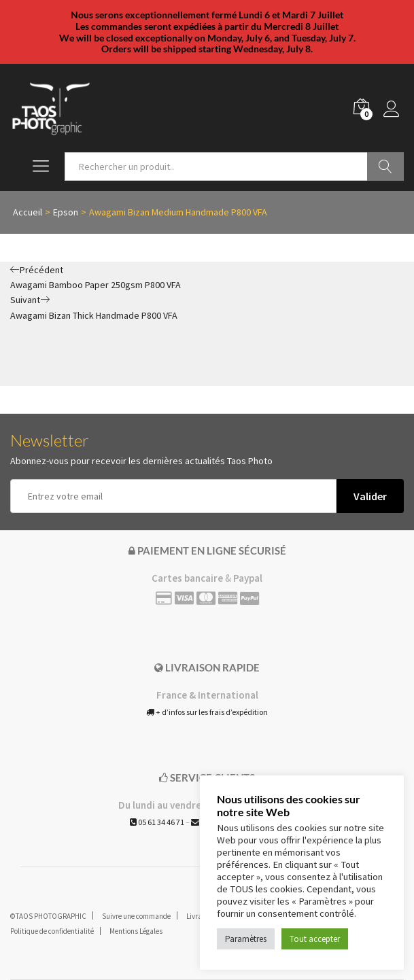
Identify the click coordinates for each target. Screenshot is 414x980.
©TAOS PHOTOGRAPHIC (48, 916)
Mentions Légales (136, 931)
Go (385, 167)
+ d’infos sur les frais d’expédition (207, 712)
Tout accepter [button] (315, 939)
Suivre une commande (136, 916)
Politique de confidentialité (52, 931)
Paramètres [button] (246, 939)
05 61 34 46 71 (157, 822)
